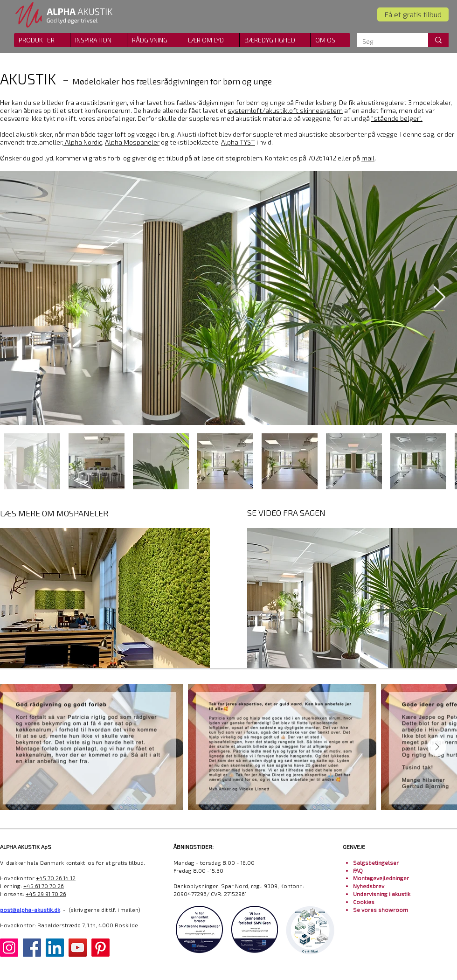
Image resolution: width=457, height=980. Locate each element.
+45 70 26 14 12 (56, 878)
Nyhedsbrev (369, 886)
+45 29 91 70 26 (46, 894)
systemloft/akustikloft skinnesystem (285, 110)
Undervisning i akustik (382, 894)
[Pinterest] (100, 948)
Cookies (364, 902)
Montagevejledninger (381, 878)
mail (368, 158)
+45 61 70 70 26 (44, 886)
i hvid (246, 142)
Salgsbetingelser (376, 862)
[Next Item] (439, 298)
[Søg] (385, 42)
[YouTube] (78, 948)
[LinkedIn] (55, 948)
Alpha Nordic (83, 142)
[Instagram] (9, 948)
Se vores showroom (381, 910)
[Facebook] (32, 948)
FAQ (358, 870)
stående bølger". (398, 118)
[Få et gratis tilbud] (413, 14)
